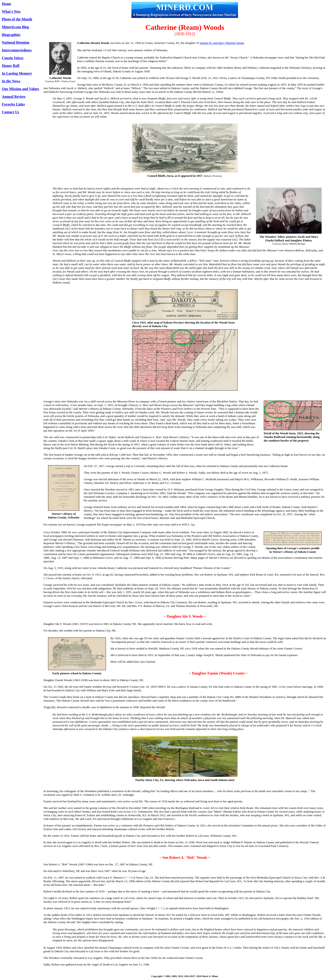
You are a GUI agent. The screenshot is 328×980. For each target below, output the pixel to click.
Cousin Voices (13, 58)
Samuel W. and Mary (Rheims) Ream (222, 43)
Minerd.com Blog (15, 27)
